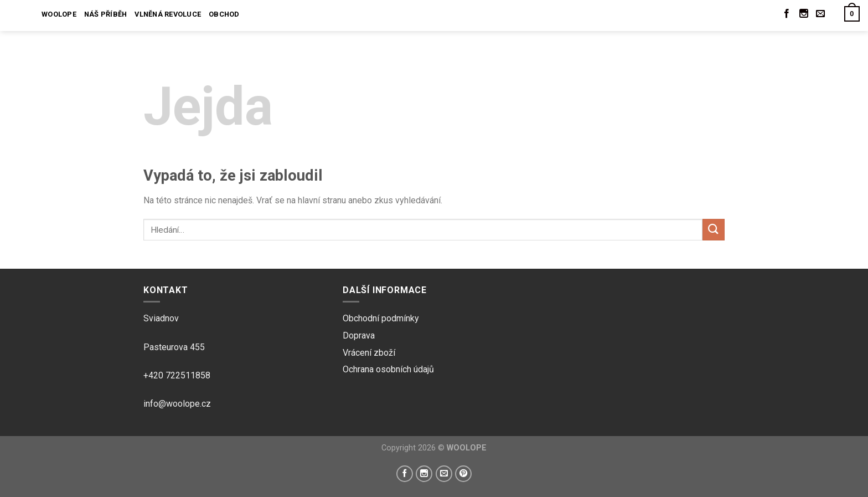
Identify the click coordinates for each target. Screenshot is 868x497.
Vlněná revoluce (168, 14)
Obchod (224, 14)
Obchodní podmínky (381, 318)
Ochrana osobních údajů (388, 369)
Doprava (359, 335)
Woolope (59, 14)
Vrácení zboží (369, 353)
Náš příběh (106, 14)
